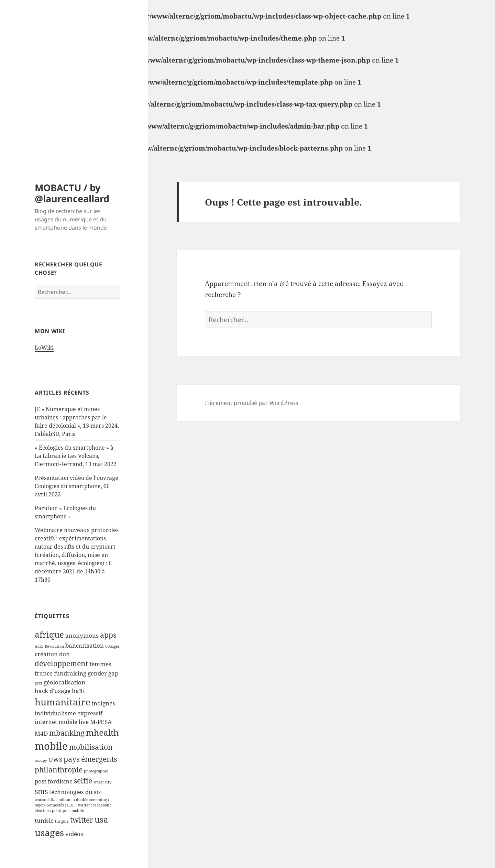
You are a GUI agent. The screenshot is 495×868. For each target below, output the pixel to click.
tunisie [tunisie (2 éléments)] (44, 820)
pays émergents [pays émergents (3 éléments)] (90, 759)
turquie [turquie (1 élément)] (62, 821)
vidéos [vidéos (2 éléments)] (74, 834)
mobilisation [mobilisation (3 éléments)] (91, 747)
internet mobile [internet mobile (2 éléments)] (56, 722)
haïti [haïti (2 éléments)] (78, 691)
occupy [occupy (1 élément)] (41, 760)
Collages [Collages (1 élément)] (112, 646)
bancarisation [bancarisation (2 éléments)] (85, 645)
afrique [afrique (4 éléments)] (49, 634)
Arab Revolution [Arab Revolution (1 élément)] (49, 646)
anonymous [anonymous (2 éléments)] (82, 635)
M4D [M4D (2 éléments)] (41, 733)
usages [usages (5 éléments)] (49, 832)
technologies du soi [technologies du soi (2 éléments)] (75, 792)
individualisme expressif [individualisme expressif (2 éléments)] (69, 713)
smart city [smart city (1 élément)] (102, 782)
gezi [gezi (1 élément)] (38, 683)
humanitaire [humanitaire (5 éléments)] (63, 702)
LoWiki (44, 348)
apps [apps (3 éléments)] (108, 635)
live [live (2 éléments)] (84, 722)
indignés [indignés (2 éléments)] (103, 703)
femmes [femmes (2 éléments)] (100, 664)
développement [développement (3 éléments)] (61, 663)
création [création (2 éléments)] (46, 654)
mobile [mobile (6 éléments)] (51, 746)
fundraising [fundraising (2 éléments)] (70, 673)
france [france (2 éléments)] (44, 673)
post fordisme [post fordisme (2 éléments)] (54, 781)
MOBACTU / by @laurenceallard (72, 193)
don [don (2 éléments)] (64, 654)
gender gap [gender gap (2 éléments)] (103, 673)
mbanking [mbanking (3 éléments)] (67, 733)
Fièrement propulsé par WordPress (251, 403)
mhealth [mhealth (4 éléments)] (102, 732)
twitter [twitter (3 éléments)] (82, 820)
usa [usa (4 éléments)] (101, 819)
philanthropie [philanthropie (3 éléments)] (59, 770)
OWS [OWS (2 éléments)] (55, 760)
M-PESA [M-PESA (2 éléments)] (101, 722)
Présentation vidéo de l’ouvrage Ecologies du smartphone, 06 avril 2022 (76, 486)
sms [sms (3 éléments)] (41, 791)
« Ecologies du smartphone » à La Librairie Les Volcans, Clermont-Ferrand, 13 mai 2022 (76, 456)
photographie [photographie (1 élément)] (96, 771)
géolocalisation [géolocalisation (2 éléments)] (64, 682)
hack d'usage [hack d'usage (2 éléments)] (53, 691)
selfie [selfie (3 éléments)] (83, 781)
